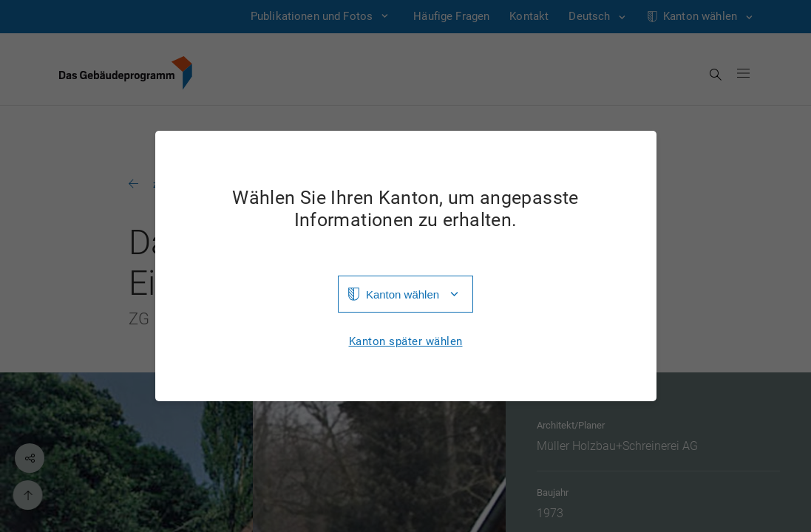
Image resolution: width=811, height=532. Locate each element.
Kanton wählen (403, 294)
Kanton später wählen (406, 342)
